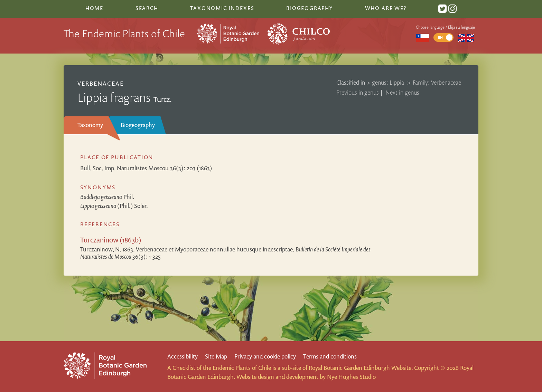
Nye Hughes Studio (351, 377)
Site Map (216, 356)
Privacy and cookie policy (265, 356)
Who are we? (386, 8)
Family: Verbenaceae (437, 82)
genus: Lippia (389, 82)
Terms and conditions (330, 356)
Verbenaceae (101, 83)
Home (94, 8)
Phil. (107, 197)
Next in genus (402, 92)
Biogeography (138, 125)
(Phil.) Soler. (114, 206)
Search (147, 8)
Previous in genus (358, 92)
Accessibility (183, 356)
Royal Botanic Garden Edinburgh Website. (361, 368)
